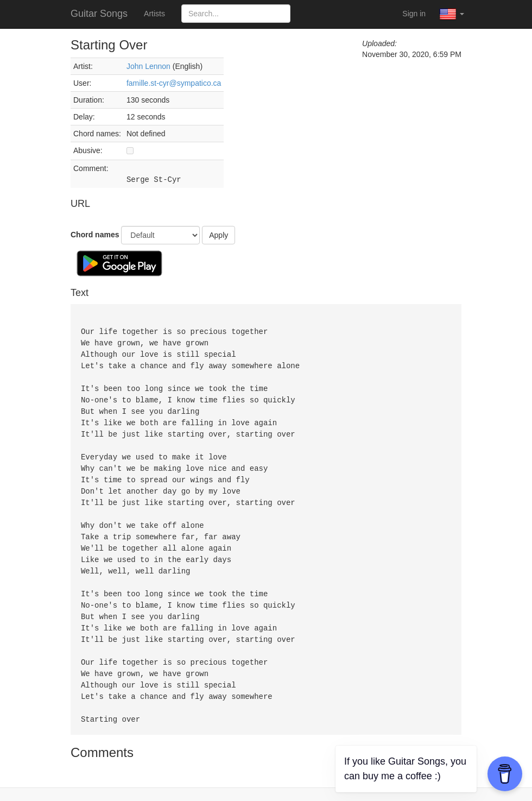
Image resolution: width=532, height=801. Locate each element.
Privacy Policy (299, 785)
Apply (218, 235)
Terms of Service (237, 785)
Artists (154, 14)
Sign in (414, 14)
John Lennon (148, 66)
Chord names (95, 235)
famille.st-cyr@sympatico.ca (174, 83)
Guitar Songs (99, 14)
